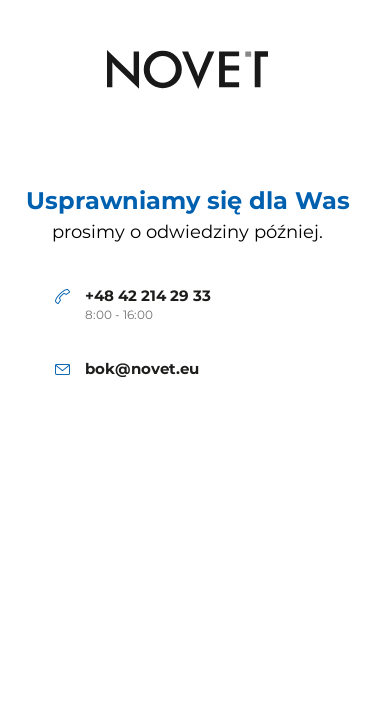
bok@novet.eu (142, 369)
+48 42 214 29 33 (148, 296)
